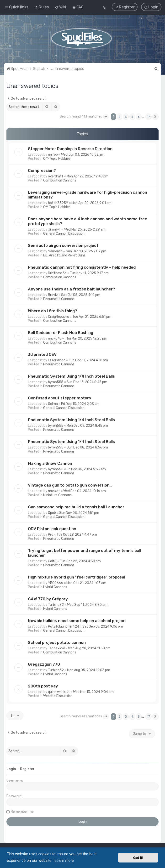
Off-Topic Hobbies (57, 159)
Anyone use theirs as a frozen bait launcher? (72, 289)
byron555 (56, 382)
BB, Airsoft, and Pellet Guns (64, 255)
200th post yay (43, 686)
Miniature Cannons (57, 495)
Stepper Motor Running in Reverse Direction (70, 149)
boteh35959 (58, 203)
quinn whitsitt (59, 692)
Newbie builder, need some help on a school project (77, 621)
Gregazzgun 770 (44, 664)
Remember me (22, 812)
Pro (51, 535)
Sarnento (55, 251)
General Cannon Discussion (64, 234)
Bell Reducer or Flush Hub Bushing (61, 333)
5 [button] (139, 117)
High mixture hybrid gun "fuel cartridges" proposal (77, 577)
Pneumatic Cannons (59, 299)
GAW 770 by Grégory (48, 599)
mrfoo (53, 155)
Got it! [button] (138, 858)
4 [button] (132, 117)
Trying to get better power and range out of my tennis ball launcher (85, 553)
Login (11, 769)
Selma (53, 404)
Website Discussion (58, 696)
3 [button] (126, 117)
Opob (52, 513)
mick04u (55, 338)
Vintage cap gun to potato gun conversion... (70, 485)
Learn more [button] (64, 860)
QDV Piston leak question (52, 529)
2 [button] (120, 117)
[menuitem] (42, 7)
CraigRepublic (59, 317)
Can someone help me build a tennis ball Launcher (76, 507)
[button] (106, 117)
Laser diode (57, 360)
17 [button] (148, 117)
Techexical (56, 648)
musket (54, 491)
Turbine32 (56, 605)
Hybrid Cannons (55, 587)
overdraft (56, 176)
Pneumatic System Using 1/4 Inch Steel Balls (71, 376)
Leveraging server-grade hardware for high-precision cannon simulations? (88, 195)
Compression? (42, 170)
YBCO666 (56, 583)
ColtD (52, 561)
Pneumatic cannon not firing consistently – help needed (82, 267)
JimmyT (54, 230)
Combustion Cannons (60, 180)
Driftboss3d (57, 273)
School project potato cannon (57, 642)
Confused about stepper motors (59, 398)
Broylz (53, 295)
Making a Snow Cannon (50, 463)
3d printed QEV (42, 354)
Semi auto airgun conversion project (63, 245)
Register (27, 769)
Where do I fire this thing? (53, 311)
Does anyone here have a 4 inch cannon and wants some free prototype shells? (88, 221)
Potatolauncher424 (64, 627)
